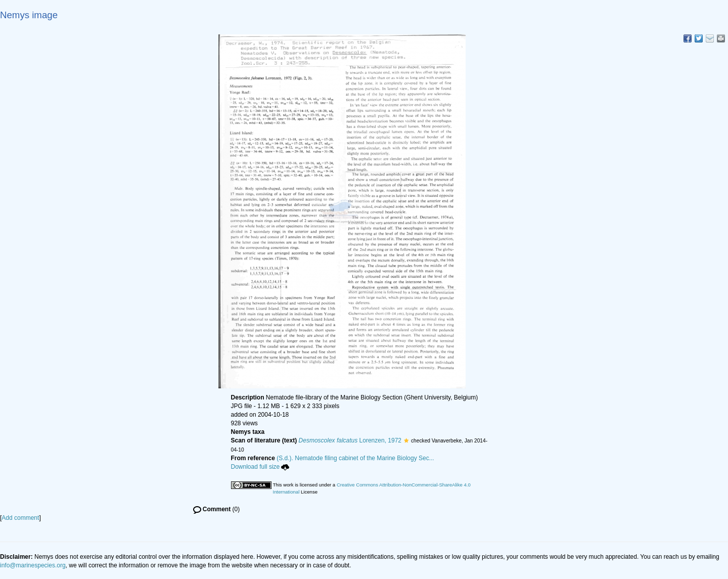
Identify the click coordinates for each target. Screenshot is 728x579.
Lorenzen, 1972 (350, 440)
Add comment (20, 518)
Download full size (260, 467)
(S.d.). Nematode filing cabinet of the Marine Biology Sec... (355, 458)
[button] (406, 440)
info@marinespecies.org (33, 565)
